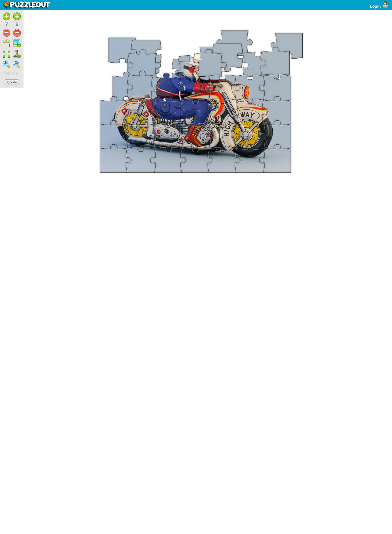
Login (380, 6)
